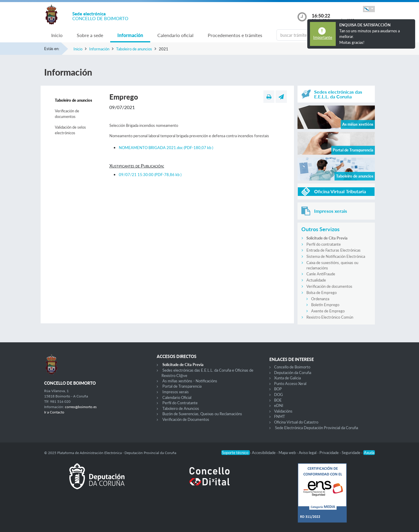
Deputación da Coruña (293, 373)
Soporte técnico (236, 453)
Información (130, 35)
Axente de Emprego (328, 311)
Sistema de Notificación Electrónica (336, 256)
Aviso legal (308, 453)
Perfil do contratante (324, 244)
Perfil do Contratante (180, 403)
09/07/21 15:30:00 (150, 175)
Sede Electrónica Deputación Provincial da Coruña (316, 428)
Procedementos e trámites (235, 35)
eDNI (279, 405)
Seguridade (351, 453)
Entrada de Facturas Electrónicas (334, 250)
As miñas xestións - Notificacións (190, 381)
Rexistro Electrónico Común (330, 317)
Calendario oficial (175, 35)
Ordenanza (320, 299)
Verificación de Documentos (186, 419)
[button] (369, 9)
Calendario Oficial (177, 397)
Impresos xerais (176, 392)
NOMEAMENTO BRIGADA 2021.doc (166, 148)
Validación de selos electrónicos (70, 130)
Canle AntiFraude (321, 274)
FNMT (280, 416)
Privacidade (330, 453)
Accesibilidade (264, 453)
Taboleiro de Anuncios (181, 408)
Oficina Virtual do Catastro (296, 422)
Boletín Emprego (325, 305)
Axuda (369, 453)
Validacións (283, 411)
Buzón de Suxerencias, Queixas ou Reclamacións (202, 414)
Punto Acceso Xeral (290, 384)
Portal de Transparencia (182, 386)
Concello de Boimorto (292, 367)
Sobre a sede (90, 35)
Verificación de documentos (67, 114)
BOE (278, 400)
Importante (323, 37)
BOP (278, 389)
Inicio (57, 35)
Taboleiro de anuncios (134, 49)
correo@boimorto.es (81, 407)
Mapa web (288, 453)
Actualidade (316, 280)
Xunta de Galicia (287, 378)
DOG (279, 394)
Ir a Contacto (54, 412)
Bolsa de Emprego (322, 293)
